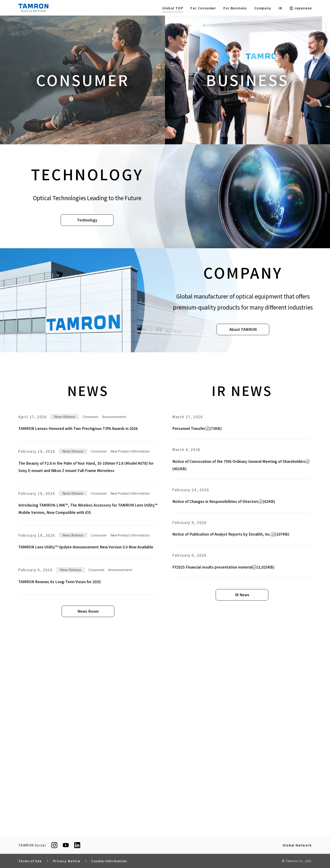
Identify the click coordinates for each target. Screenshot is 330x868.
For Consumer (203, 8)
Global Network (297, 845)
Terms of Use (30, 861)
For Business (235, 8)
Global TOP (173, 8)
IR (280, 8)
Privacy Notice (67, 861)
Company (263, 8)
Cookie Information (109, 861)
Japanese (301, 8)
